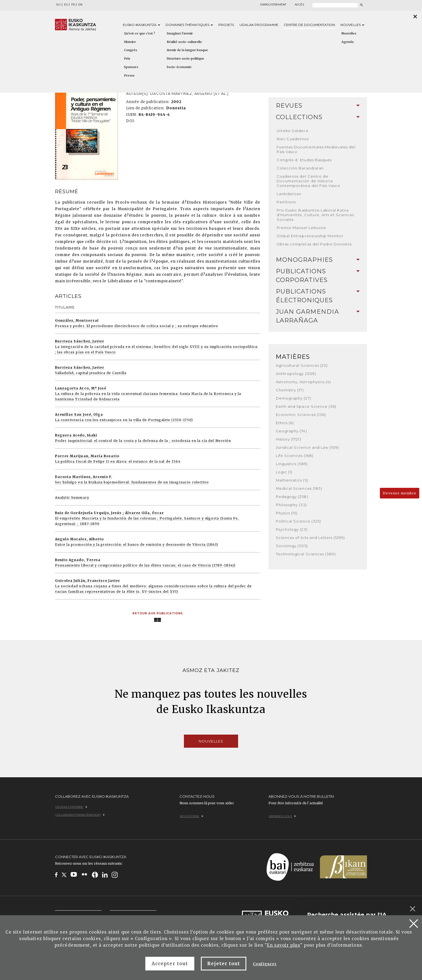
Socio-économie (179, 67)
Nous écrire (192, 816)
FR (73, 5)
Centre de (309, 25)
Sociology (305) (292, 546)
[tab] (318, 106)
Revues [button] (318, 106)
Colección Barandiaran (300, 168)
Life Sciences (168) (295, 456)
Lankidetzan (289, 194)
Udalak (259, 25)
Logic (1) (284, 472)
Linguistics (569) (292, 464)
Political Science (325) (298, 521)
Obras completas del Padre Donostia (314, 244)
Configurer (265, 964)
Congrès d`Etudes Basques (304, 160)
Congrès (131, 50)
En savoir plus (284, 945)
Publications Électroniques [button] (318, 296)
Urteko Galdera (292, 131)
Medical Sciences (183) (299, 488)
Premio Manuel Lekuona (301, 228)
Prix (127, 58)
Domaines (189, 25)
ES (66, 5)
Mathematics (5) (292, 480)
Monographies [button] (318, 260)
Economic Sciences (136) (301, 415)
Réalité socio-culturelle (184, 42)
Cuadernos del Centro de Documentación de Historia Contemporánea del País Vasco (308, 181)
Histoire (130, 42)
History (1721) (288, 439)
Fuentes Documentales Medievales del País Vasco (316, 149)
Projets (226, 25)
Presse (129, 75)
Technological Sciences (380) (306, 554)
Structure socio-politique (185, 58)
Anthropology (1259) (296, 374)
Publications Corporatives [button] (318, 276)
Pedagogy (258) (292, 497)
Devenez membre (400, 493)
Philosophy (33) (291, 505)
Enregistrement (273, 5)
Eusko (141, 25)
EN (80, 5)
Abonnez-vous (282, 816)
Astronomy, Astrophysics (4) (303, 382)
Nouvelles (352, 25)
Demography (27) (294, 398)
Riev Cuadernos (293, 139)
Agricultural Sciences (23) (302, 365)
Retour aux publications (158, 613)
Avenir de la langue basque (187, 50)
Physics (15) (287, 513)
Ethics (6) (285, 423)
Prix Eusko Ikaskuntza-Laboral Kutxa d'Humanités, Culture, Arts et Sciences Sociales (316, 215)
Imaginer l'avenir (180, 33)
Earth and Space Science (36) (306, 406)
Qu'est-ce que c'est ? (140, 33)
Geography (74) (291, 431)
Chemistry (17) (290, 390)
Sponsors (131, 67)
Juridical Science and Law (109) (307, 447)
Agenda (348, 42)
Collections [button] (318, 117)
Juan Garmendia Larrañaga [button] (318, 316)
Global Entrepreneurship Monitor (310, 236)
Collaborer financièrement (80, 815)
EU (58, 5)
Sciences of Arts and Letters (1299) (310, 538)
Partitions (286, 202)
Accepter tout (170, 964)
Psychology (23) (292, 529)
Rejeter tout (224, 964)
